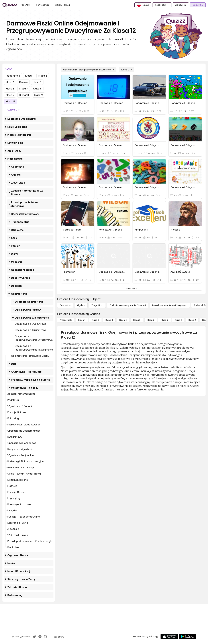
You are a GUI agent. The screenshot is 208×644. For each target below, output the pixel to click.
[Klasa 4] (123, 320)
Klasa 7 (24, 89)
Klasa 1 (29, 76)
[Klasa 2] (95, 320)
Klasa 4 (23, 82)
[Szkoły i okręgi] (63, 5)
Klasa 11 (39, 95)
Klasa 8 (37, 89)
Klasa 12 (10, 101)
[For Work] (26, 5)
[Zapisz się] (198, 5)
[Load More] (131, 288)
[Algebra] (81, 305)
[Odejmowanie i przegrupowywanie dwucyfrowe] (89, 70)
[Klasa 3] (109, 320)
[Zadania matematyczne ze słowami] (128, 305)
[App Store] (169, 636)
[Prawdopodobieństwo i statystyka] (170, 305)
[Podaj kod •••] (162, 5)
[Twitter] (34, 637)
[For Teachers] (43, 5)
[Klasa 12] (127, 70)
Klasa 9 (10, 95)
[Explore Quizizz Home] (10, 5)
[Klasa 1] (82, 320)
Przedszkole (13, 76)
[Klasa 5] (137, 320)
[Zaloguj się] (181, 5)
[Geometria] (65, 305)
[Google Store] (188, 636)
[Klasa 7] (165, 320)
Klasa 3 (10, 82)
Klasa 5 (37, 82)
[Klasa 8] (178, 320)
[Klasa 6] (151, 320)
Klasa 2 (43, 76)
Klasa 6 (10, 89)
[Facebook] (40, 637)
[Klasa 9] (192, 320)
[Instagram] (45, 637)
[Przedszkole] (66, 320)
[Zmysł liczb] (97, 305)
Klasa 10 (24, 95)
